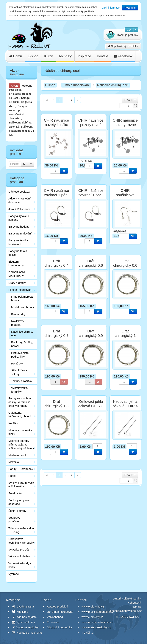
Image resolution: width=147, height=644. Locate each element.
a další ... (87, 633)
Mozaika (14, 462)
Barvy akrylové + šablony (19, 218)
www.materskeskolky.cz (96, 627)
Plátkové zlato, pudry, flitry (20, 355)
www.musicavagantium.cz (98, 612)
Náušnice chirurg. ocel (22, 333)
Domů (15, 56)
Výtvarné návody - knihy (20, 565)
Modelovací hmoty (23, 307)
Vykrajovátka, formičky (19, 390)
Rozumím (130, 8)
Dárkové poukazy (19, 192)
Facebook (123, 56)
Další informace (111, 8)
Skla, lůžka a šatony (19, 372)
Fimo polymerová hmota (22, 298)
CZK (129, 30)
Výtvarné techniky (25, 627)
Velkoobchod (55, 617)
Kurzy (49, 56)
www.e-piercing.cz (93, 606)
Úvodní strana (23, 606)
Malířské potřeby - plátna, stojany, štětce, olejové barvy (21, 444)
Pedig (12, 476)
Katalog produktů (57, 606)
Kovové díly (18, 314)
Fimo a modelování (20, 290)
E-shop (33, 56)
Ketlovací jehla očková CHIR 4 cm (125, 406)
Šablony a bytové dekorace (19, 502)
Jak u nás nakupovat (60, 612)
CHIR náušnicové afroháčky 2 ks (125, 195)
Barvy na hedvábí (19, 227)
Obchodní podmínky (59, 627)
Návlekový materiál (18, 323)
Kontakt (103, 56)
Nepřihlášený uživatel (123, 46)
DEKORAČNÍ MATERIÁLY (17, 274)
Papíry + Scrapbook (21, 469)
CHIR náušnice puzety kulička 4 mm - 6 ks (56, 125)
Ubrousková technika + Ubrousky (21, 541)
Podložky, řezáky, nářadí (22, 344)
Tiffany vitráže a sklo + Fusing (21, 530)
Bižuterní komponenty (16, 263)
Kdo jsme (20, 612)
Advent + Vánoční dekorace (19, 200)
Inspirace (84, 56)
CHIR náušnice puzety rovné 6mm (91, 125)
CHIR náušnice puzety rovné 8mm (125, 125)
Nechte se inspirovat (27, 633)
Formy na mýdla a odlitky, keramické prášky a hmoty (20, 402)
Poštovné (26, 86)
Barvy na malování (20, 233)
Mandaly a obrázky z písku (21, 432)
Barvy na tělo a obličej (18, 253)
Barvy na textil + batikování (18, 242)
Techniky (65, 56)
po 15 (130, 100)
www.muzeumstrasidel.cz (97, 622)
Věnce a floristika (19, 556)
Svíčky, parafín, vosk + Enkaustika (21, 484)
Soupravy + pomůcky (15, 520)
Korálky (13, 423)
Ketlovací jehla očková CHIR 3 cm (91, 406)
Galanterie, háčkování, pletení (20, 414)
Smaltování (15, 493)
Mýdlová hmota (18, 455)
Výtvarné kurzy (24, 622)
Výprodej (14, 574)
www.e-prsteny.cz (92, 617)
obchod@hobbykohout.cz (126, 611)
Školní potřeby (17, 511)
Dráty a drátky (17, 283)
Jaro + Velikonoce (19, 209)
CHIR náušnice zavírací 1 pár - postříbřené (91, 195)
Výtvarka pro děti (19, 549)
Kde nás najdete (24, 617)
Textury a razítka (21, 381)
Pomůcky (17, 363)
